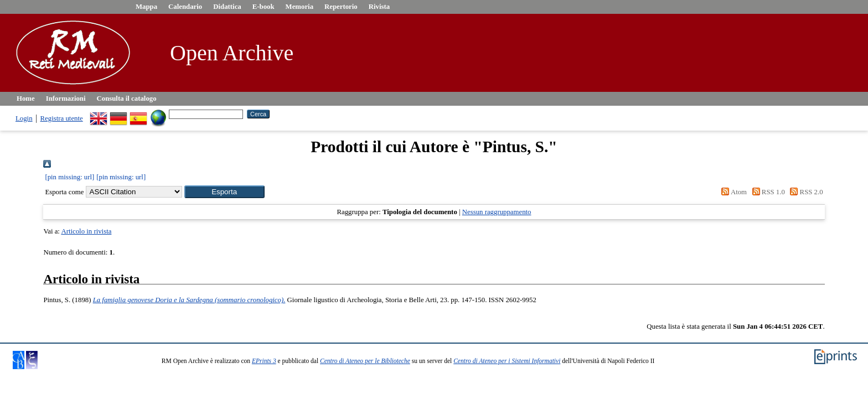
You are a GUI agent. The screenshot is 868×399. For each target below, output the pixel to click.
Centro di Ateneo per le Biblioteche (365, 361)
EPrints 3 (264, 361)
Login (24, 118)
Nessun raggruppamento (497, 212)
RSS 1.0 (767, 192)
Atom (732, 192)
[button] (224, 192)
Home (26, 99)
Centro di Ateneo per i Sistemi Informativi (507, 361)
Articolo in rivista (86, 231)
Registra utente (62, 118)
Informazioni (66, 99)
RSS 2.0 (805, 192)
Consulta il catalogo (127, 99)
